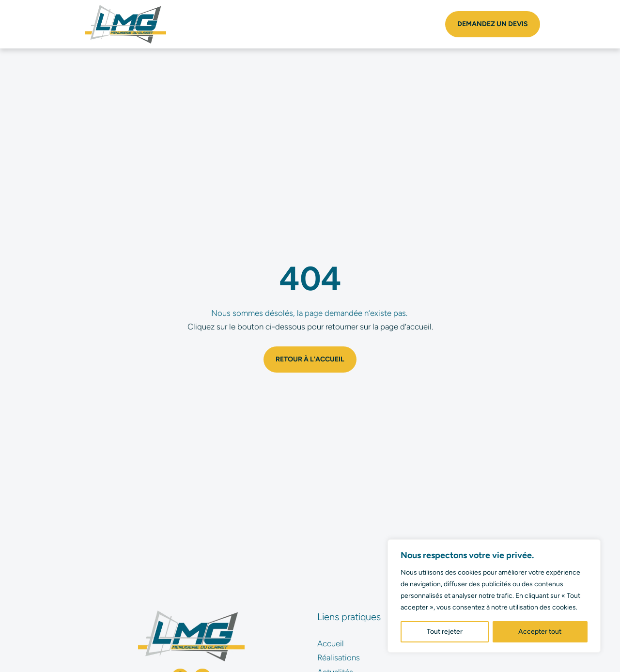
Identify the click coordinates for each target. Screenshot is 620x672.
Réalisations (339, 657)
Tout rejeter (445, 632)
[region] (494, 596)
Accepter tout (540, 632)
